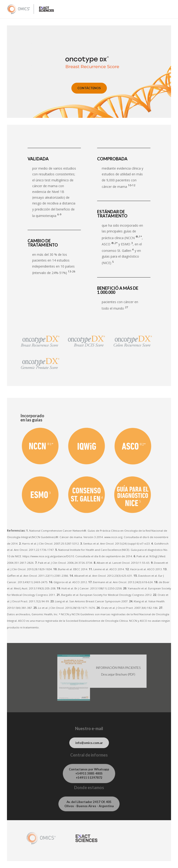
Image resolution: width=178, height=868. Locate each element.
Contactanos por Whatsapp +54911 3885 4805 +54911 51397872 (89, 777)
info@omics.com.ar (89, 745)
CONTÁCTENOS (89, 88)
